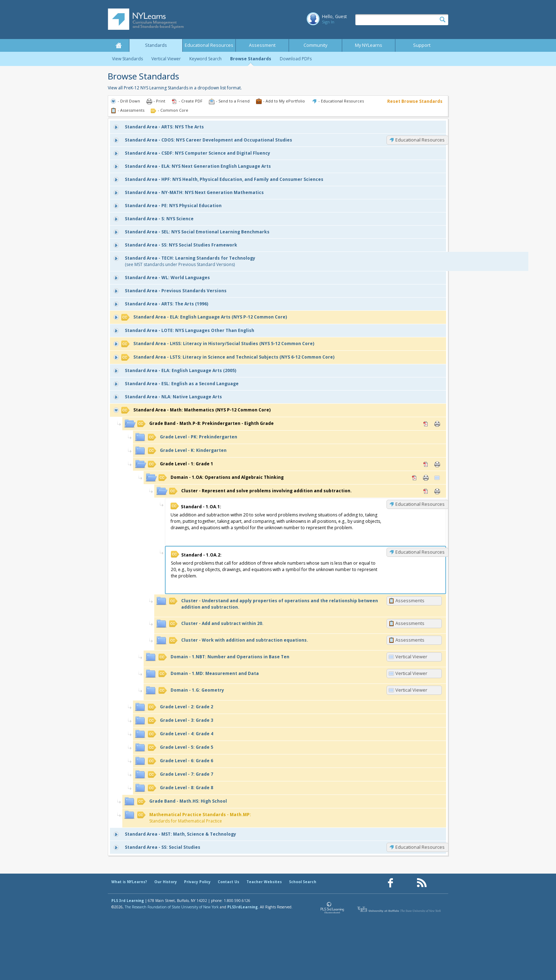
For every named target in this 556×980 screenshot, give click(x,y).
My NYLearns (369, 45)
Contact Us (229, 882)
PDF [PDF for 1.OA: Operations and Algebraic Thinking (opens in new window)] (415, 478)
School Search (303, 882)
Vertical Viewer (166, 59)
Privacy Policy (197, 882)
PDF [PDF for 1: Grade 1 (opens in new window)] (426, 464)
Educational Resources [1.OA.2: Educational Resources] (420, 552)
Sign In (328, 22)
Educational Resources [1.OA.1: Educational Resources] (420, 504)
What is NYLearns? (129, 882)
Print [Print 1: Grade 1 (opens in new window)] (437, 464)
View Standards (127, 59)
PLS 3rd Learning (128, 901)
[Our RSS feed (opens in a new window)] (422, 883)
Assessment (262, 45)
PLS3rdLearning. (243, 907)
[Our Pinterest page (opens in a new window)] (406, 883)
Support (422, 45)
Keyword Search (205, 59)
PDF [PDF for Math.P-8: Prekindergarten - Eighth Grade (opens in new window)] (426, 424)
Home (118, 45)
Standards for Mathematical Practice (194, 818)
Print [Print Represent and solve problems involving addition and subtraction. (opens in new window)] (437, 491)
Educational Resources (209, 45)
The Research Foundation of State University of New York (172, 907)
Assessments (410, 600)
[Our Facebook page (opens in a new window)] (390, 883)
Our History (166, 882)
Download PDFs (296, 59)
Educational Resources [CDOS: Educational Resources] (420, 140)
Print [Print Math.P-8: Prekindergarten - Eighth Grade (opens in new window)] (437, 424)
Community (315, 45)
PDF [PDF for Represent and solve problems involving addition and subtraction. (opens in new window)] (426, 491)
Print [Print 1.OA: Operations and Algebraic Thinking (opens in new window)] (426, 478)
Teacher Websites (264, 882)
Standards (156, 45)
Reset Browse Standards (415, 101)
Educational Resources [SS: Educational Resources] (420, 847)
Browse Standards (251, 59)
